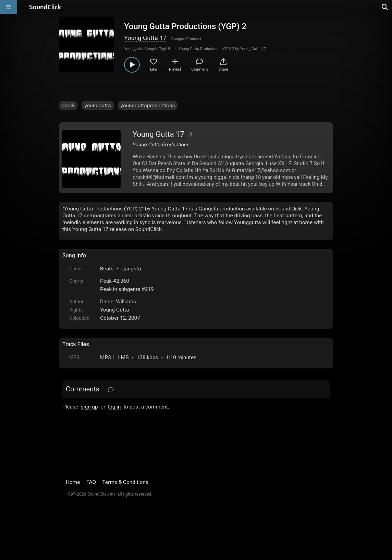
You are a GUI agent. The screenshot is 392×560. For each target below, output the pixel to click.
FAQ (91, 482)
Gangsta (131, 269)
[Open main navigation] (9, 7)
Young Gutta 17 (145, 38)
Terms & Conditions (125, 482)
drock (68, 106)
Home (73, 482)
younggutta (97, 106)
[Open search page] (385, 7)
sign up (89, 407)
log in (114, 407)
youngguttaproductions (148, 106)
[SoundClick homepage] (45, 7)
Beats (107, 269)
